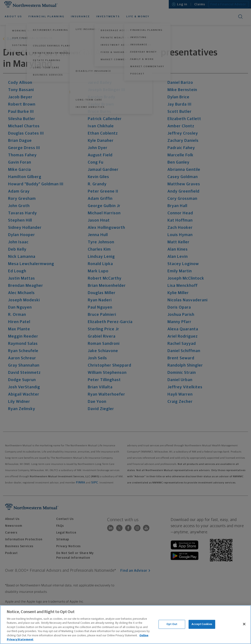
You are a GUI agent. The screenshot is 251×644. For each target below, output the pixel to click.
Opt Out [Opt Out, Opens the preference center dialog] (172, 624)
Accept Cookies (202, 624)
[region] (126, 625)
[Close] (244, 624)
